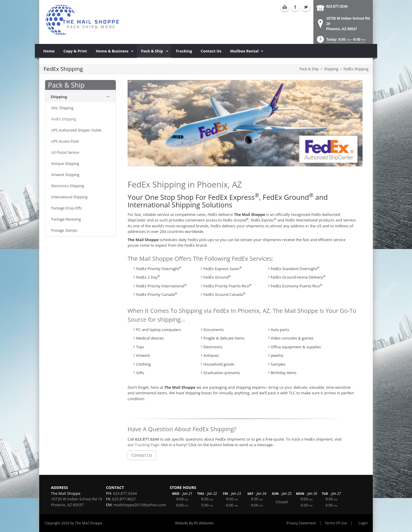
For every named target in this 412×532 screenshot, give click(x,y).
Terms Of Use (336, 523)
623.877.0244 (337, 6)
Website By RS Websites (194, 523)
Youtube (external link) (285, 7)
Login (363, 523)
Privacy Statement (301, 523)
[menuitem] (49, 51)
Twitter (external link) (306, 7)
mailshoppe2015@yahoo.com (140, 505)
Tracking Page (147, 445)
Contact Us (142, 455)
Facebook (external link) (295, 7)
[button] (340, 41)
